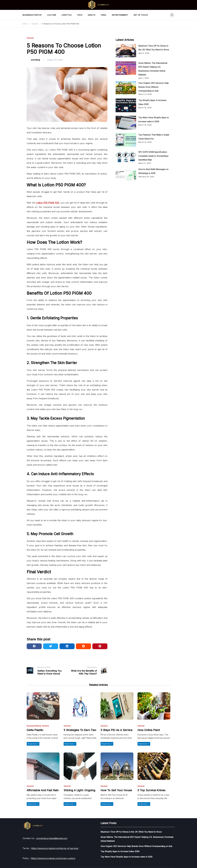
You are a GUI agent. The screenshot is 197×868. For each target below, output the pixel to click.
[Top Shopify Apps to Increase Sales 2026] (126, 105)
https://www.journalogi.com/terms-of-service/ (55, 848)
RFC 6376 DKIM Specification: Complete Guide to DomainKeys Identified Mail (153, 156)
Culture (52, 15)
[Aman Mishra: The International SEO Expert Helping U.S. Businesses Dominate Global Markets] (126, 68)
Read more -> (33, 744)
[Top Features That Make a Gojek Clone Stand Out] (126, 140)
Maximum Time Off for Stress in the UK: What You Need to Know (131, 832)
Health (92, 15)
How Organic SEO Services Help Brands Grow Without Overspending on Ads (153, 87)
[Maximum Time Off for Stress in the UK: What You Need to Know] (126, 51)
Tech (80, 15)
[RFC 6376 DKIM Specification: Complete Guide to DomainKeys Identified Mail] (126, 157)
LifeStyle (67, 15)
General (30, 38)
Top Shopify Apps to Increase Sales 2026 (120, 851)
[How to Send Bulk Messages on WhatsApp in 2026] (126, 174)
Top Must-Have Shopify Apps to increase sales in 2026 (126, 857)
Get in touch (141, 15)
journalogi (36, 60)
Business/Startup (32, 15)
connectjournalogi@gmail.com (52, 838)
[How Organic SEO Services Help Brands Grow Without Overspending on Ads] (126, 88)
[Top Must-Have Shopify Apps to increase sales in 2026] (126, 123)
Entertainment (120, 15)
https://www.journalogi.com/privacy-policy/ (53, 858)
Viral (104, 15)
